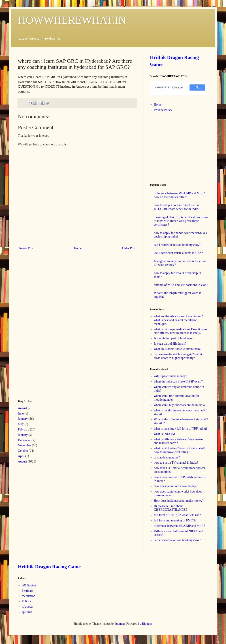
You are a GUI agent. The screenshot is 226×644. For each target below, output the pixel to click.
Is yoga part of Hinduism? (170, 344)
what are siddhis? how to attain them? (178, 349)
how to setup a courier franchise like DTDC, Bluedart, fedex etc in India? (177, 207)
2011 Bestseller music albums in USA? (178, 253)
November (25, 445)
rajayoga (27, 607)
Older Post (129, 248)
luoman (120, 624)
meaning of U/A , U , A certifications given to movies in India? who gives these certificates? (181, 221)
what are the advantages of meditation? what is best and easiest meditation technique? (178, 320)
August (22, 408)
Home (78, 248)
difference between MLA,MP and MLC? (179, 526)
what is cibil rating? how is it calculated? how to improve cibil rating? (180, 450)
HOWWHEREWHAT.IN (72, 20)
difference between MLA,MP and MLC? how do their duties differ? (179, 195)
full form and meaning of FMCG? (175, 520)
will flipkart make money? (171, 376)
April (21, 456)
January (23, 419)
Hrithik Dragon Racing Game (49, 567)
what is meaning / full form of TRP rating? (181, 429)
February (24, 429)
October (23, 451)
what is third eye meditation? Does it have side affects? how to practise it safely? (180, 331)
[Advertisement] (51, 324)
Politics (27, 601)
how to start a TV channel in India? (176, 463)
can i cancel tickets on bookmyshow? (177, 245)
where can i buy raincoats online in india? (180, 405)
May (21, 424)
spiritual (27, 612)
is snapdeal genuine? (167, 457)
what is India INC (165, 434)
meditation (29, 596)
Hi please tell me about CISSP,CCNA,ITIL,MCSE (171, 508)
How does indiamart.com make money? (179, 501)
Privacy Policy (163, 110)
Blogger (147, 624)
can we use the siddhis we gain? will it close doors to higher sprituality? (178, 356)
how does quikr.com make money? (176, 486)
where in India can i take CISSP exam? (178, 381)
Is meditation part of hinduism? (174, 338)
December (24, 440)
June (21, 414)
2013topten (29, 585)
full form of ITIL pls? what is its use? (177, 515)
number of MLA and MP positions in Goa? (181, 285)
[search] (169, 88)
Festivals (28, 591)
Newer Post (26, 248)
